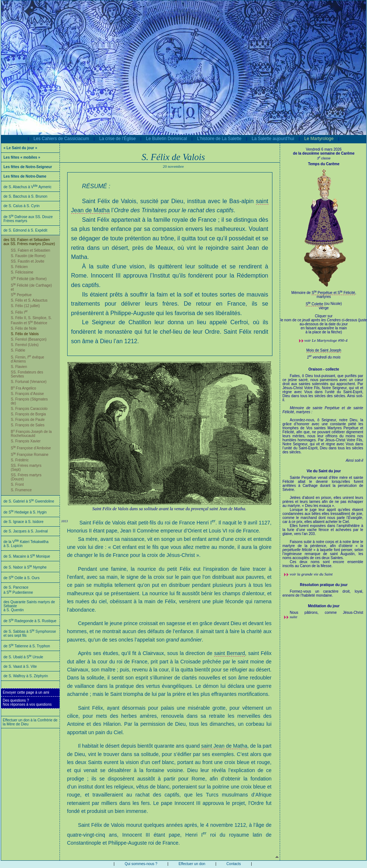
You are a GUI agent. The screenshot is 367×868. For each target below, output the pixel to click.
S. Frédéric (20, 460)
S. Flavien (19, 367)
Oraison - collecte (324, 369)
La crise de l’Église (118, 139)
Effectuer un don (192, 864)
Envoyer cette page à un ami (26, 692)
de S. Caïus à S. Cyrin (22, 206)
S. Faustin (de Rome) (28, 256)
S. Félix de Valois (25, 334)
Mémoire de (302, 293)
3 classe (324, 158)
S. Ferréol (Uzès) (25, 345)
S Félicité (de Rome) (29, 279)
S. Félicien (20, 267)
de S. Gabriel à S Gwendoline (29, 501)
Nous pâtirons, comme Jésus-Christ (327, 613)
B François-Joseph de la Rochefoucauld (31, 434)
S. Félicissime (22, 272)
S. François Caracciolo (29, 409)
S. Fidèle (18, 350)
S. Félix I (19, 312)
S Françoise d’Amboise (31, 448)
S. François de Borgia (28, 414)
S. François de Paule (28, 420)
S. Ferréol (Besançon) (29, 339)
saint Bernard (229, 653)
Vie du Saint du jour (324, 471)
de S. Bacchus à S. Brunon (26, 196)
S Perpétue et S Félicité (333, 293)
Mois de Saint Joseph (324, 350)
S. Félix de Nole (24, 328)
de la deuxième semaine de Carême (324, 153)
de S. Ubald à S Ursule (24, 657)
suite (293, 617)
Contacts (234, 864)
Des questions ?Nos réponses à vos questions (27, 702)
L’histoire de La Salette (219, 139)
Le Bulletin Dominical (167, 139)
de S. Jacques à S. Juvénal (26, 531)
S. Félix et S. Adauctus (29, 300)
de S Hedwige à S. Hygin (25, 512)
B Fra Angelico (24, 388)
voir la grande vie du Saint (311, 574)
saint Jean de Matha (224, 746)
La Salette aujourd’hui (273, 139)
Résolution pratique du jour (324, 585)
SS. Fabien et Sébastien (31, 250)
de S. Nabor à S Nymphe (25, 567)
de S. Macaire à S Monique (27, 556)
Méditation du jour (324, 606)
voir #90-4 (326, 340)
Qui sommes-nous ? (141, 864)
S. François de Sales (28, 425)
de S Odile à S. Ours (22, 578)
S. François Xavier (26, 441)
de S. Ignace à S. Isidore (24, 522)
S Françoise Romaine (30, 455)
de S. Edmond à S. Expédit (26, 230)
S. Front (18, 485)
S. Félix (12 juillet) (25, 306)
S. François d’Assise (28, 394)
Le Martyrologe (319, 139)
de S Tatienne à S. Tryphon (27, 646)
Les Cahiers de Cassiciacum (61, 139)
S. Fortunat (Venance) (29, 382)
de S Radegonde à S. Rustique (30, 621)
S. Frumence (21, 490)
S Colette (314, 304)
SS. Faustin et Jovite (28, 261)
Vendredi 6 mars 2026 (324, 149)
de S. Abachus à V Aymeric (28, 187)
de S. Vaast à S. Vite (20, 666)
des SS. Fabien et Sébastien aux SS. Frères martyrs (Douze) (29, 242)
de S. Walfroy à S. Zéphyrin (26, 676)
